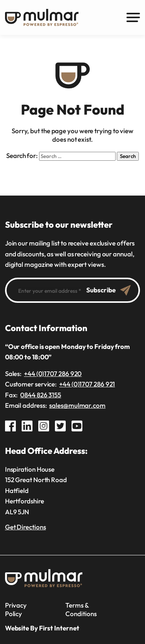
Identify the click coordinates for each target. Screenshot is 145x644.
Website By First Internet (42, 628)
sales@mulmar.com (77, 405)
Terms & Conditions (81, 609)
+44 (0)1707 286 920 (53, 374)
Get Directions (26, 527)
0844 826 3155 (41, 395)
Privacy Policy (16, 609)
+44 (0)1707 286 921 (87, 384)
